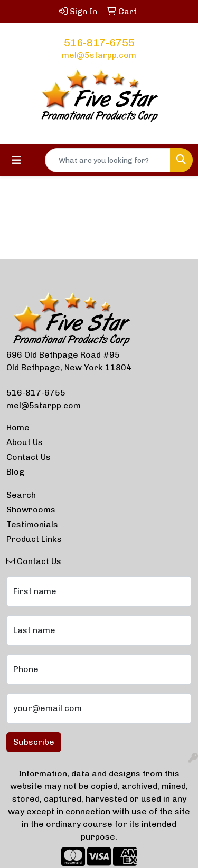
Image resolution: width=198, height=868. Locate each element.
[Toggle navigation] (16, 160)
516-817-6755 (99, 43)
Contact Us (29, 457)
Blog (15, 472)
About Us (25, 442)
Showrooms (31, 510)
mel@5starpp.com (99, 55)
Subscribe (34, 742)
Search (21, 495)
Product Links (34, 539)
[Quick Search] (108, 160)
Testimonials (32, 524)
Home (18, 427)
